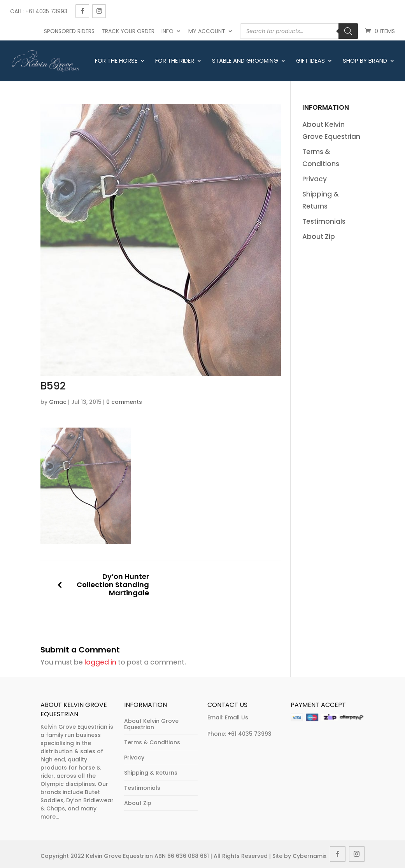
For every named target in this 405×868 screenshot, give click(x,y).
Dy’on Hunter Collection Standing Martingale (113, 585)
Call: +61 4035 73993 (39, 11)
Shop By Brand (365, 61)
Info (167, 31)
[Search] (348, 31)
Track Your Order (128, 31)
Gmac (58, 402)
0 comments (124, 402)
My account (207, 31)
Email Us (237, 717)
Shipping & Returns (151, 773)
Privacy (315, 179)
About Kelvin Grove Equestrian (151, 724)
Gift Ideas (310, 61)
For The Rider (175, 61)
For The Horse (116, 61)
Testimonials (324, 221)
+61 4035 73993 (250, 734)
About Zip (319, 237)
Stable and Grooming (245, 61)
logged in (100, 662)
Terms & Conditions (152, 742)
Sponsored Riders (69, 31)
